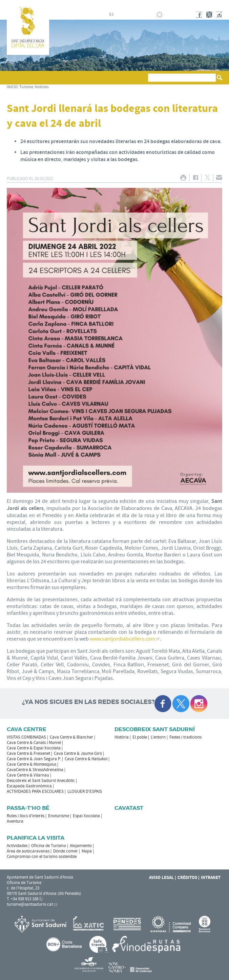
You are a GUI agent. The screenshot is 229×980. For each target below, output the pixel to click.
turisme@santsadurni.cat (30, 904)
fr (119, 15)
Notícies (42, 87)
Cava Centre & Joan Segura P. (34, 759)
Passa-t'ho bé (28, 808)
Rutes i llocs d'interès (26, 816)
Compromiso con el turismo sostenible (42, 857)
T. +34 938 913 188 (23, 899)
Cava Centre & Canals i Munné (34, 743)
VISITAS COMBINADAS (26, 737)
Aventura (15, 821)
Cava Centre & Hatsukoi (86, 759)
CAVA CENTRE (27, 729)
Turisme (26, 87)
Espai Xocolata (86, 816)
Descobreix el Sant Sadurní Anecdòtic (41, 781)
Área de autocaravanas (28, 851)
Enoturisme (59, 816)
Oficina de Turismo (49, 846)
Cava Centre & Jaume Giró (78, 753)
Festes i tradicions (185, 737)
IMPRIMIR (183, 178)
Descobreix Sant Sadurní (155, 729)
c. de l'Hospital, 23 (23, 888)
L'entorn (158, 737)
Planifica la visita (36, 838)
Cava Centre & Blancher (71, 737)
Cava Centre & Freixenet (28, 753)
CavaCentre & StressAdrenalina (35, 770)
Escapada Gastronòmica (29, 786)
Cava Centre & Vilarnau (28, 775)
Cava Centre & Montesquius (32, 764)
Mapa (87, 851)
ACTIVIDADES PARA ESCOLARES (35, 791)
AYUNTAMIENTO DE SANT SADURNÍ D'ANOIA (178, 5)
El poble (140, 737)
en (128, 15)
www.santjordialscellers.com (122, 639)
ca (103, 15)
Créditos (187, 878)
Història (122, 737)
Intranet (211, 878)
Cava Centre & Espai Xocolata (34, 748)
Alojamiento (81, 846)
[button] (13, 81)
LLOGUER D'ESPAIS (85, 791)
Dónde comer (66, 851)
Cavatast (129, 808)
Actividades (17, 846)
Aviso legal (161, 878)
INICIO (12, 87)
